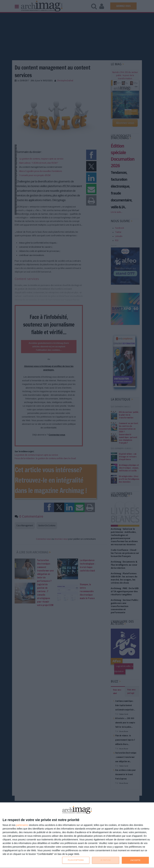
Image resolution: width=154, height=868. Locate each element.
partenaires (22, 825)
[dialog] (77, 835)
